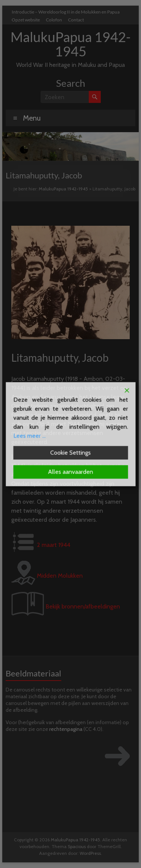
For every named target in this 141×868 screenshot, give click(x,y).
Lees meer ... (29, 436)
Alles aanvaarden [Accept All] (71, 472)
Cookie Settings (71, 452)
